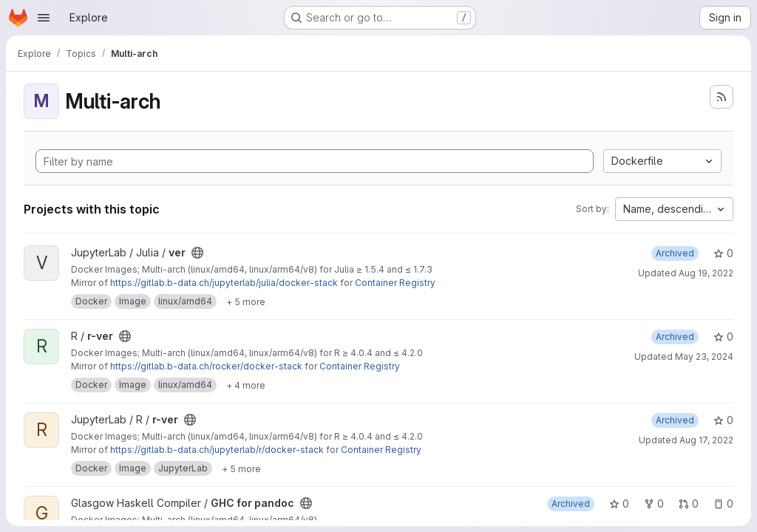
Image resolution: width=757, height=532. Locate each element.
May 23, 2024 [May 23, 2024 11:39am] (704, 357)
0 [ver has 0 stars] (723, 253)
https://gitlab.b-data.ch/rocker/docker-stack (206, 366)
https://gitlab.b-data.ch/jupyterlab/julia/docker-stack (224, 283)
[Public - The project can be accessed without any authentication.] (197, 253)
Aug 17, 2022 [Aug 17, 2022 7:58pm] (706, 440)
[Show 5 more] (246, 301)
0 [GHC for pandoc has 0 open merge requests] (689, 504)
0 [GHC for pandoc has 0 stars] (619, 504)
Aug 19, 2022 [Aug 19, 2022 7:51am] (706, 273)
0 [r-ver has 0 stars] (723, 337)
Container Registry (395, 283)
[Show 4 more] (246, 385)
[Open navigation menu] (44, 18)
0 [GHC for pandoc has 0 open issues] (723, 504)
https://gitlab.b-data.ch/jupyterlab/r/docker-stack (217, 450)
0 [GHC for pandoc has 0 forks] (654, 504)
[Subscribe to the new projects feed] (722, 97)
